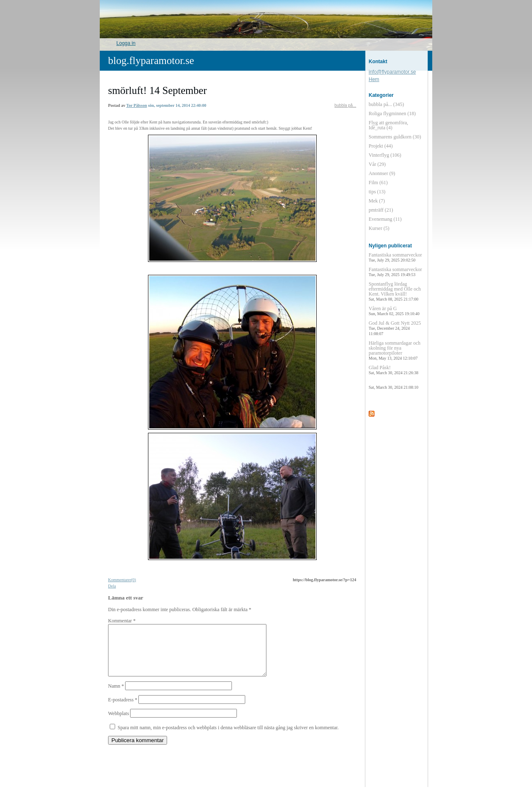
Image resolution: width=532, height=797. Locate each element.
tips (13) (377, 192)
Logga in (126, 43)
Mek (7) (377, 201)
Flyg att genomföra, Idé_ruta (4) (388, 125)
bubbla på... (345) (386, 104)
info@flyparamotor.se (392, 72)
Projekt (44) (381, 146)
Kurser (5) (379, 228)
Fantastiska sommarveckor (395, 257)
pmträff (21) (381, 210)
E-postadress (123, 710)
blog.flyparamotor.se (151, 60)
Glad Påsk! (393, 370)
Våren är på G (394, 311)
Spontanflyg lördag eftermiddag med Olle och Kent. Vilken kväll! (395, 291)
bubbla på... (345, 105)
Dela (112, 586)
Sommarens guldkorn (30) (395, 137)
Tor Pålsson (137, 105)
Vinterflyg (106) (385, 155)
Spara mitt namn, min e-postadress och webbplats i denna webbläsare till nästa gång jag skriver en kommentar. (228, 738)
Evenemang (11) (385, 219)
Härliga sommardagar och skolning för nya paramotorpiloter (395, 350)
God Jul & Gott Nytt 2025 (395, 328)
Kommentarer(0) (122, 580)
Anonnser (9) (382, 173)
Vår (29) (377, 164)
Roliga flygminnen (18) (392, 114)
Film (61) (378, 183)
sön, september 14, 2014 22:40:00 (177, 105)
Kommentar (122, 621)
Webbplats (118, 723)
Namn (116, 696)
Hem (374, 79)
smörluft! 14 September (157, 90)
